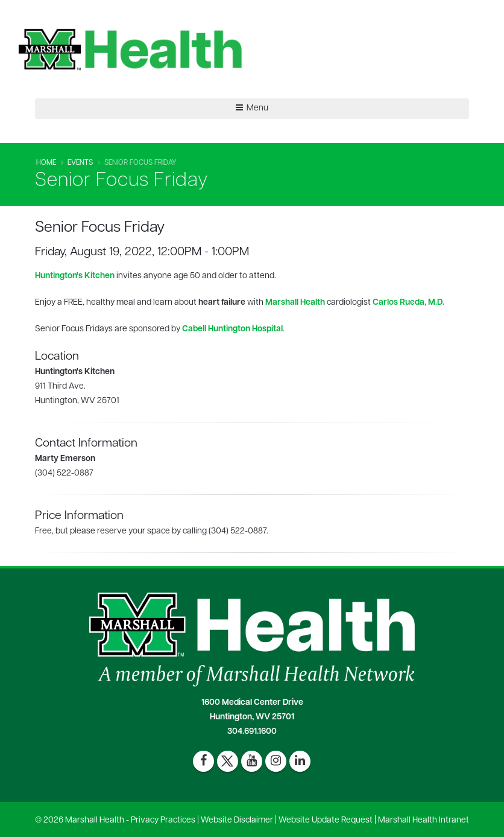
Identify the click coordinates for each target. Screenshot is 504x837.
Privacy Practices (163, 820)
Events (80, 163)
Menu (252, 108)
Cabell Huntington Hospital (232, 329)
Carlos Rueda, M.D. (408, 303)
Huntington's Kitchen (75, 276)
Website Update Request (326, 820)
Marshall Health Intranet (424, 820)
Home (46, 163)
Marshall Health (295, 303)
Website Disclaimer (237, 820)
